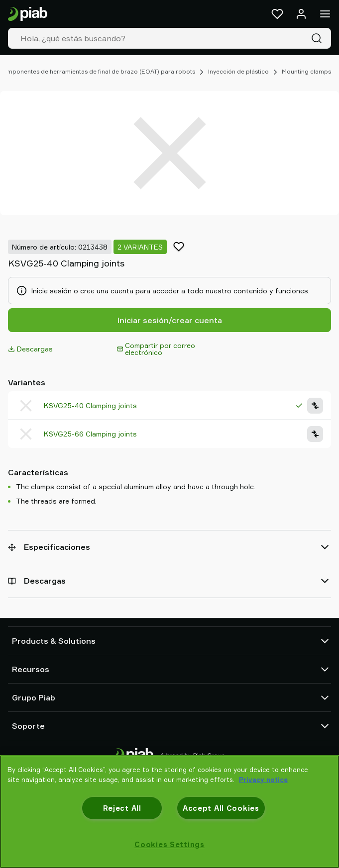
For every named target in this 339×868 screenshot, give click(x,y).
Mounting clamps (306, 71)
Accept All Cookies (221, 808)
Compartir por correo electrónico (156, 349)
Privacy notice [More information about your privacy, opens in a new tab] (263, 780)
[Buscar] (319, 38)
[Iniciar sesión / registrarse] (301, 14)
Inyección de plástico (238, 71)
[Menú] (325, 14)
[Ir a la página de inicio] (28, 14)
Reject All (122, 808)
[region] (169, 812)
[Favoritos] (277, 14)
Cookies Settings (169, 844)
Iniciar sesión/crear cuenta (170, 320)
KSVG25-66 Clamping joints (90, 434)
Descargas (30, 349)
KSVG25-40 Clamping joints (90, 405)
